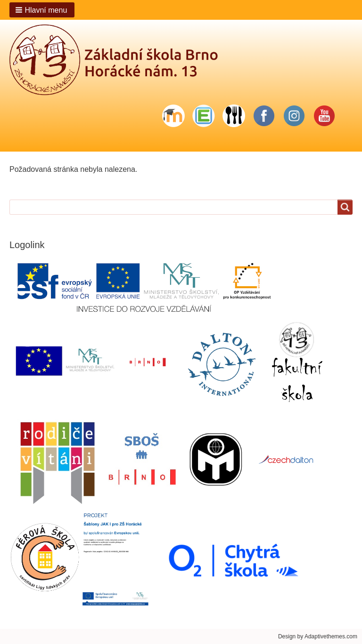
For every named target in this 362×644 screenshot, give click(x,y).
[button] (42, 10)
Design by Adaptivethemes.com (318, 636)
